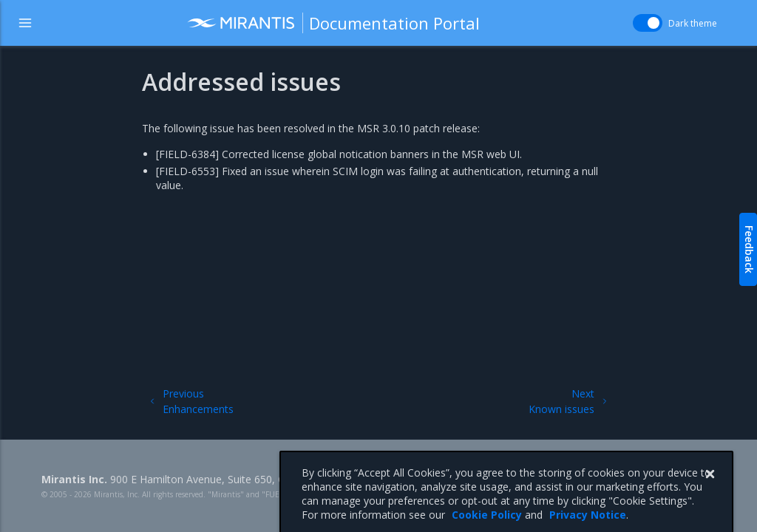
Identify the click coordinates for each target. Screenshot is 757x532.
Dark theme (693, 23)
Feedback (749, 249)
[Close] (710, 491)
